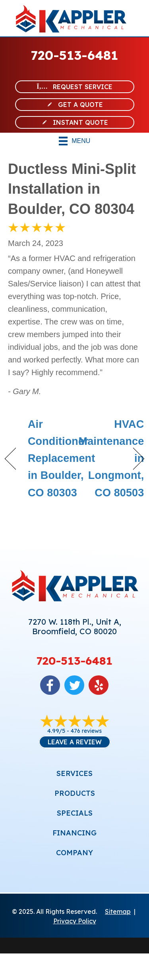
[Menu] (75, 141)
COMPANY (74, 853)
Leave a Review (75, 742)
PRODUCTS (75, 793)
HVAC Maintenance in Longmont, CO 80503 (111, 459)
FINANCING (74, 833)
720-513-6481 (74, 55)
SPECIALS (75, 813)
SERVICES (74, 773)
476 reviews (86, 731)
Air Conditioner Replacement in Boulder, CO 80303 (61, 459)
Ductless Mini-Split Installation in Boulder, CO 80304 (72, 189)
